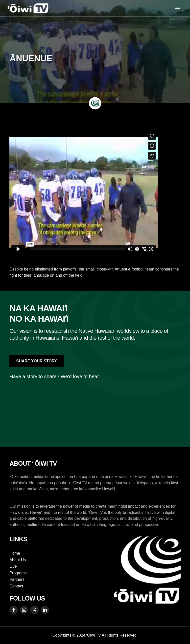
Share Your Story (36, 361)
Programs (18, 573)
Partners (17, 579)
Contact (16, 586)
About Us (18, 560)
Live (13, 566)
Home (15, 553)
